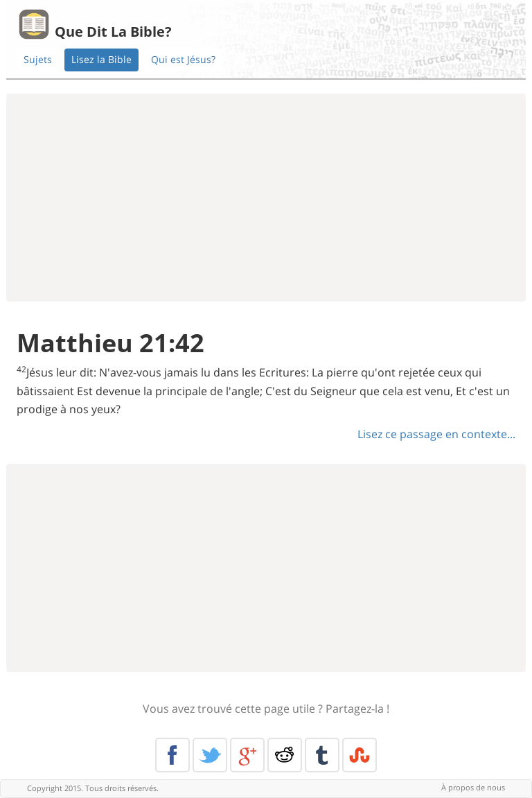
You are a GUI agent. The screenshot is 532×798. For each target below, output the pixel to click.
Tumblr (322, 755)
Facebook (172, 755)
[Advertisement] (266, 198)
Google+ (247, 755)
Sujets (38, 59)
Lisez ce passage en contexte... (436, 434)
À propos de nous (473, 787)
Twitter (210, 755)
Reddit (285, 755)
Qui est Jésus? (183, 59)
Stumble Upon (360, 755)
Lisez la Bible (101, 59)
